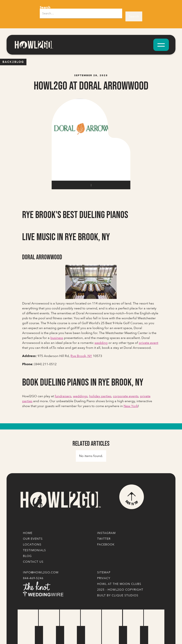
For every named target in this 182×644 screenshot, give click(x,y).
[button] (161, 45)
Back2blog (13, 62)
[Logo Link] (60, 500)
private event (148, 343)
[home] (34, 45)
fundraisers (63, 396)
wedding (101, 343)
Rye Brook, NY (81, 356)
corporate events (126, 396)
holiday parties (100, 396)
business (57, 338)
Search (45, 7)
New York (131, 406)
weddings (80, 396)
